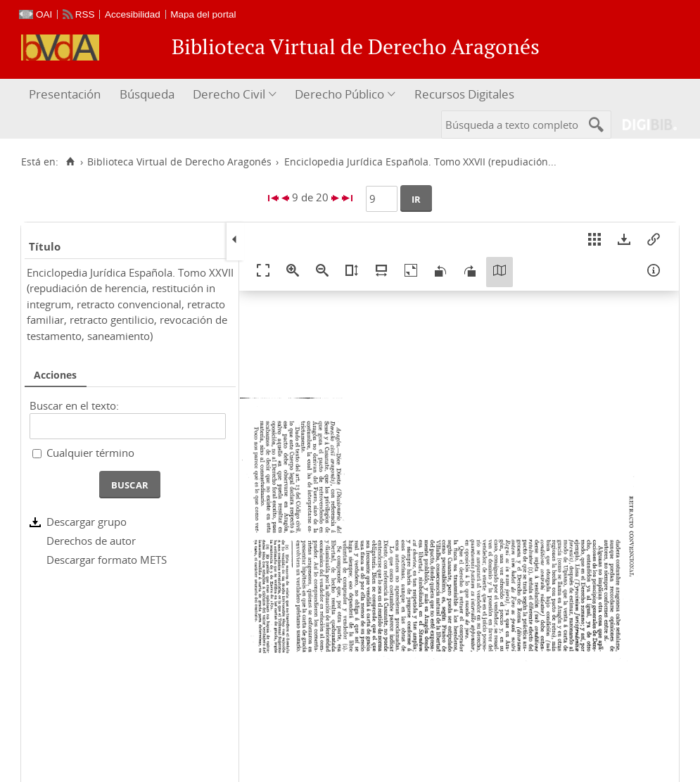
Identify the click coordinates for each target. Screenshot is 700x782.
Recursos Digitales (464, 94)
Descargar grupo (87, 522)
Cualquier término (90, 453)
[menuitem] (66, 95)
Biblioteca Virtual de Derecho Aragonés (179, 162)
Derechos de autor (91, 541)
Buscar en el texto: (74, 405)
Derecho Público (339, 94)
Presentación (65, 94)
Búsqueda (147, 94)
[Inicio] (70, 162)
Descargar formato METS (107, 560)
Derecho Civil (229, 94)
